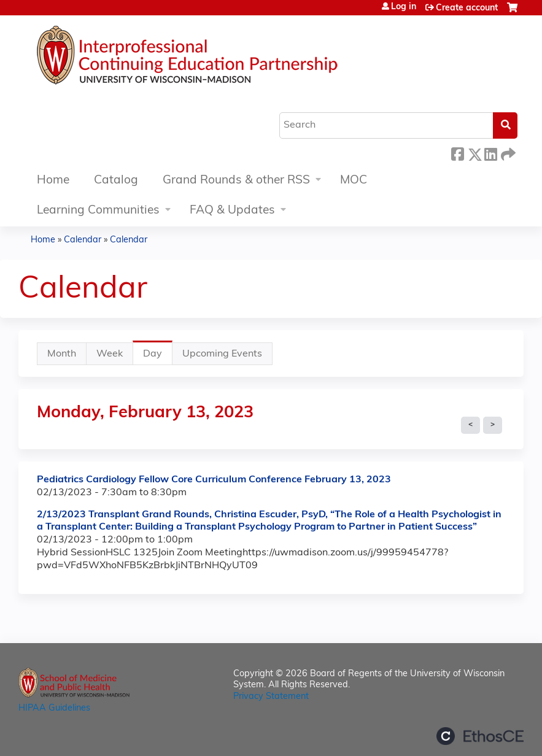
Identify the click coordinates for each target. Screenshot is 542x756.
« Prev (470, 425)
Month (62, 354)
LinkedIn (490, 152)
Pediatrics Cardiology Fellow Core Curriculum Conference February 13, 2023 (214, 480)
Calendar (83, 240)
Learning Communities (98, 211)
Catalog (116, 181)
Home (53, 181)
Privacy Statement (271, 697)
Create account (467, 8)
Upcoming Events (222, 354)
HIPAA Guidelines (54, 708)
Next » (493, 425)
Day (158, 357)
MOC (354, 181)
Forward (507, 152)
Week (110, 354)
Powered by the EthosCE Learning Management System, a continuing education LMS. (480, 736)
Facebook (457, 152)
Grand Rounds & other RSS (236, 181)
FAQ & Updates (232, 211)
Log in (404, 7)
